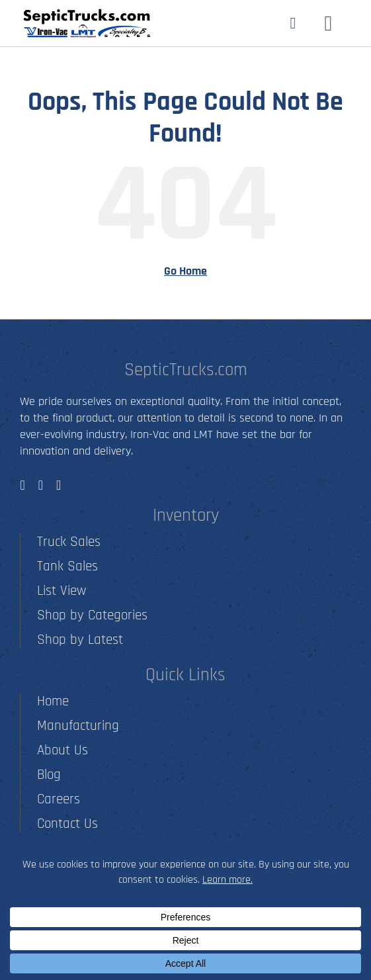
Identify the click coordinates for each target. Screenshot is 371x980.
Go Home (186, 271)
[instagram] (41, 485)
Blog (49, 775)
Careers (59, 799)
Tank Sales (67, 566)
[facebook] (22, 485)
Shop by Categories (92, 615)
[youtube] (59, 485)
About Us (62, 750)
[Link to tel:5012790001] (293, 23)
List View (62, 591)
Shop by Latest (80, 640)
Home (53, 701)
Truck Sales (69, 542)
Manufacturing (78, 726)
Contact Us (67, 824)
